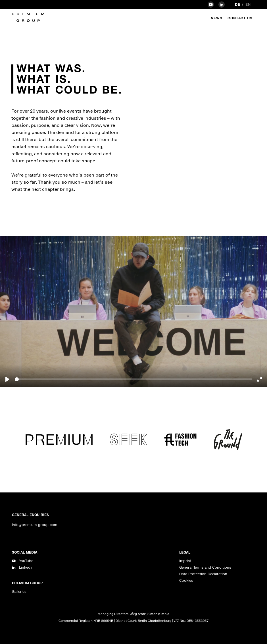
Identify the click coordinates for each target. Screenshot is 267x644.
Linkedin (26, 567)
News (217, 18)
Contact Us (240, 18)
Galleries (19, 592)
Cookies (186, 580)
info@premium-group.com (35, 525)
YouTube (26, 561)
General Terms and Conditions (205, 567)
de (238, 4)
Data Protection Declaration (203, 574)
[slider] (133, 379)
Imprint (185, 561)
